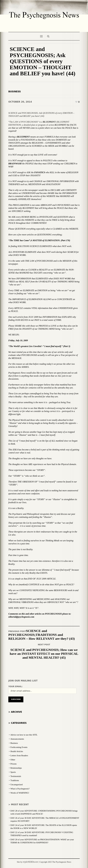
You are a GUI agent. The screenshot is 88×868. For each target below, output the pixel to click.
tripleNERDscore (31, 862)
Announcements (17, 739)
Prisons (13, 764)
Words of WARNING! (20, 793)
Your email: (16, 686)
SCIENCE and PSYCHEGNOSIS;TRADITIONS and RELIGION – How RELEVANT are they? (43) (41, 635)
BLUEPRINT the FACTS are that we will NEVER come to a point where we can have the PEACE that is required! (43, 128)
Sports (13, 772)
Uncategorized (16, 785)
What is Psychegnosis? (20, 789)
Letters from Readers (19, 756)
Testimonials (16, 776)
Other (13, 760)
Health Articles (17, 751)
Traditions (15, 780)
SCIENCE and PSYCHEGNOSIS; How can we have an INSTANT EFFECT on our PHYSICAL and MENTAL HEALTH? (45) (44, 654)
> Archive (15, 712)
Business (15, 92)
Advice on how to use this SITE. (24, 735)
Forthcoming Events (19, 747)
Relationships (16, 768)
